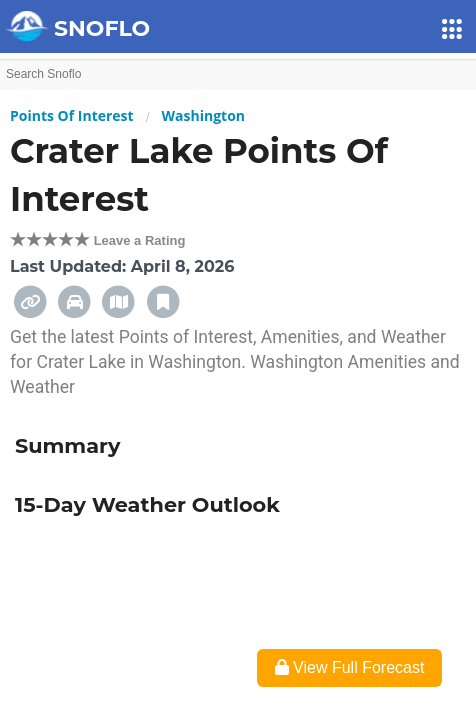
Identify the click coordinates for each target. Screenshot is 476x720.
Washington (203, 115)
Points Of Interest (72, 115)
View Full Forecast (350, 667)
